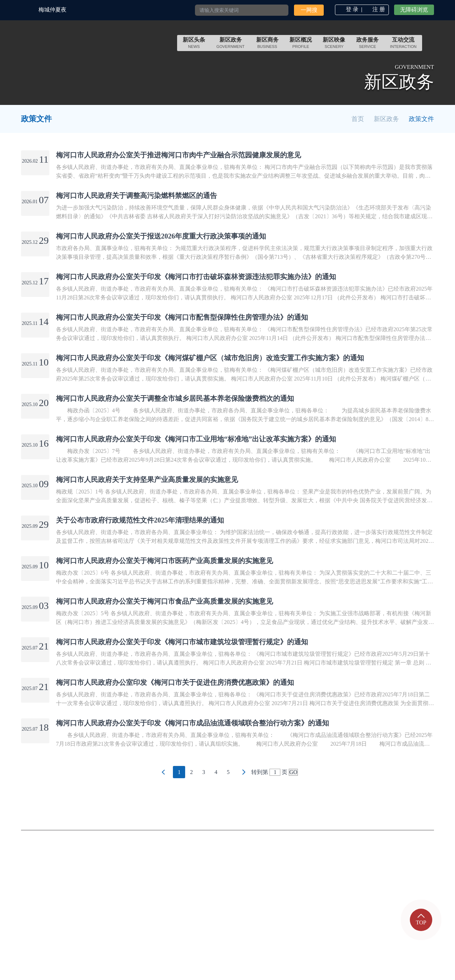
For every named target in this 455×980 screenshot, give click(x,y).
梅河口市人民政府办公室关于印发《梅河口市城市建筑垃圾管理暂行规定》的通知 (182, 642)
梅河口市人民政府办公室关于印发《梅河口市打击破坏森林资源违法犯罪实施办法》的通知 (196, 277)
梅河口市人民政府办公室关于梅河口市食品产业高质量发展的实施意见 (164, 601)
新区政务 (231, 43)
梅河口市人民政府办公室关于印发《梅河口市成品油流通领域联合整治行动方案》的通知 (192, 723)
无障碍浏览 (414, 10)
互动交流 (403, 43)
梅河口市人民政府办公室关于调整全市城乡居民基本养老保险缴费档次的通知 (175, 398)
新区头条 (194, 43)
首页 (358, 119)
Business (267, 47)
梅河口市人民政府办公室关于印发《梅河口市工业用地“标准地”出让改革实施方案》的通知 (196, 439)
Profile (301, 47)
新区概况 (301, 43)
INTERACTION (403, 47)
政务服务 (367, 43)
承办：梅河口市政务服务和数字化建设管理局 (173, 879)
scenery (334, 47)
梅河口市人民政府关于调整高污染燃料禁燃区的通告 (136, 196)
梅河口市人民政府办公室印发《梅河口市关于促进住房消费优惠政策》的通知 (175, 682)
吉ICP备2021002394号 (236, 921)
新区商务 (267, 43)
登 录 (352, 9)
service (367, 47)
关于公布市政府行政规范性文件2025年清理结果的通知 (140, 520)
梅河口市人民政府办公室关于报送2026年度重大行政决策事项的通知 (161, 236)
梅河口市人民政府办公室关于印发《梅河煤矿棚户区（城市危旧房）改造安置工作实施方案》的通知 (210, 358)
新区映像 (334, 43)
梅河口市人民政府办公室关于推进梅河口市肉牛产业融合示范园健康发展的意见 (178, 155)
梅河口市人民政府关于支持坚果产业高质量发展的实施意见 (147, 480)
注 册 (379, 9)
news (194, 47)
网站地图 (419, 894)
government (231, 47)
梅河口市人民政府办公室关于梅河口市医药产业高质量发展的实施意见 (164, 561)
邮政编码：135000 (135, 907)
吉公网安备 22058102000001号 (151, 921)
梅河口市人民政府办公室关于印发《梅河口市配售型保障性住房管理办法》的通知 (182, 317)
